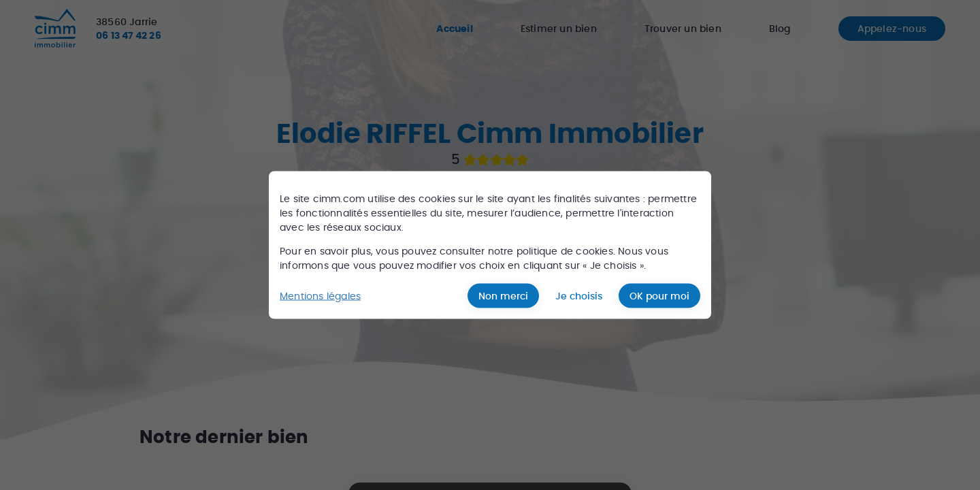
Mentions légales (320, 295)
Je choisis (579, 296)
